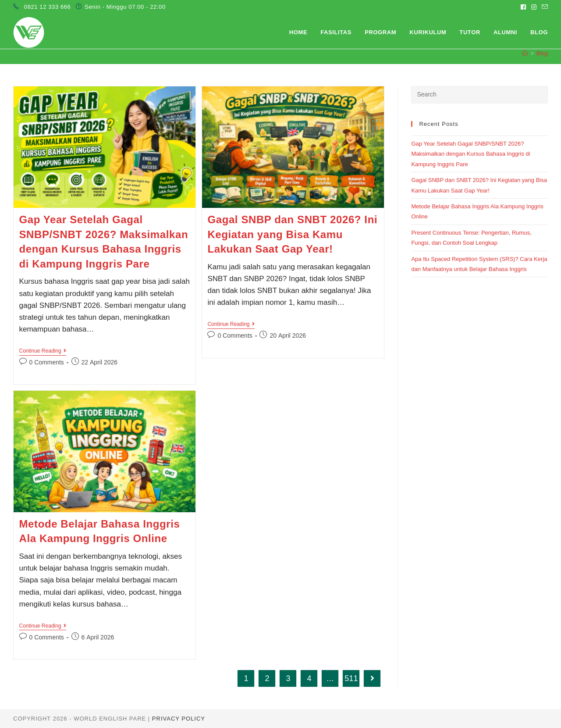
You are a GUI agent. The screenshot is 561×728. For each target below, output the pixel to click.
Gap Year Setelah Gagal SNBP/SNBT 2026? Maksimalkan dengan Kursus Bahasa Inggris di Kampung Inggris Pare (470, 154)
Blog (542, 53)
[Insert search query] (479, 95)
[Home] (525, 53)
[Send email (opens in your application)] (543, 7)
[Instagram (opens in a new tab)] (534, 7)
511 (351, 678)
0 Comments (47, 362)
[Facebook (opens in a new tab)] (523, 7)
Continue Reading (43, 352)
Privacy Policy (179, 719)
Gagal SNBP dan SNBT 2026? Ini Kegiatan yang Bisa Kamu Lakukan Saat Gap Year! (292, 234)
